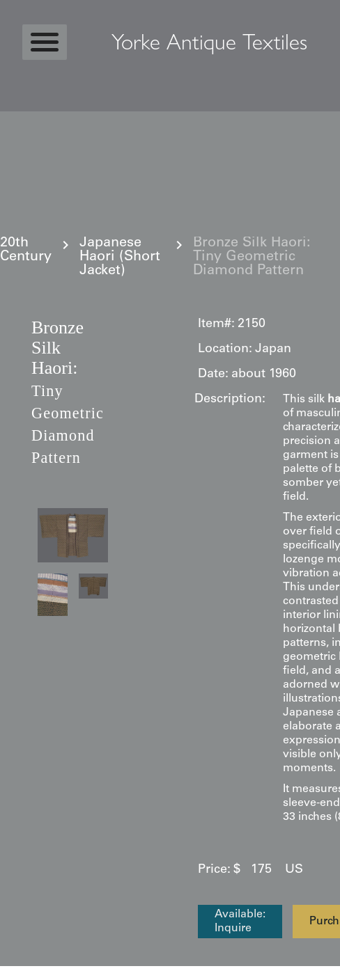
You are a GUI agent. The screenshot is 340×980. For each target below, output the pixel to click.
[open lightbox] (73, 535)
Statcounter (38, 973)
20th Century (26, 251)
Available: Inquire (240, 922)
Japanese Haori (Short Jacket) (120, 258)
